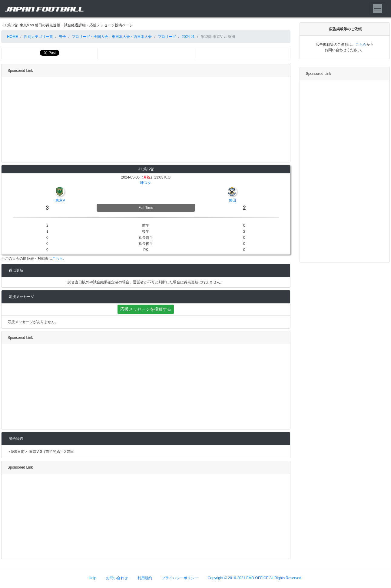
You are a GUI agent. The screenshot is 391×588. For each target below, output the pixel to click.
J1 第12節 (146, 169)
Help (93, 578)
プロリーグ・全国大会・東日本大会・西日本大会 (112, 37)
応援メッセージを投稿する (146, 309)
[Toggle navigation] (378, 8)
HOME (12, 37)
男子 (62, 37)
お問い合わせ (117, 578)
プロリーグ (167, 37)
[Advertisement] (145, 120)
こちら (58, 259)
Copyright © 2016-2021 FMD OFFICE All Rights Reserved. (255, 578)
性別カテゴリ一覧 (38, 37)
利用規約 (145, 578)
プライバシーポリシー (180, 578)
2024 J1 (188, 37)
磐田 (233, 200)
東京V (60, 200)
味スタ (146, 183)
